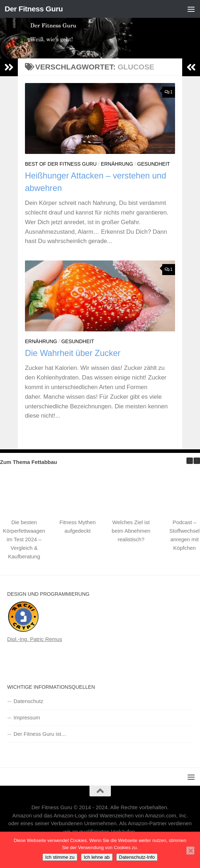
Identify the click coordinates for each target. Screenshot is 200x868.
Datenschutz (28, 701)
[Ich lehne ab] (190, 851)
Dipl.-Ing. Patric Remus (35, 639)
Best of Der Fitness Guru (61, 164)
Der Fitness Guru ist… (40, 734)
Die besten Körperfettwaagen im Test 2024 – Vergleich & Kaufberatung (24, 539)
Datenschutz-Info (137, 857)
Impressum (27, 717)
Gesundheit (154, 164)
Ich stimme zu (60, 857)
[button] (197, 461)
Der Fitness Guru (34, 9)
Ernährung (117, 164)
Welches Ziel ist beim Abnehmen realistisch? (131, 531)
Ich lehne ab (97, 857)
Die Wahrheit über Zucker (73, 353)
